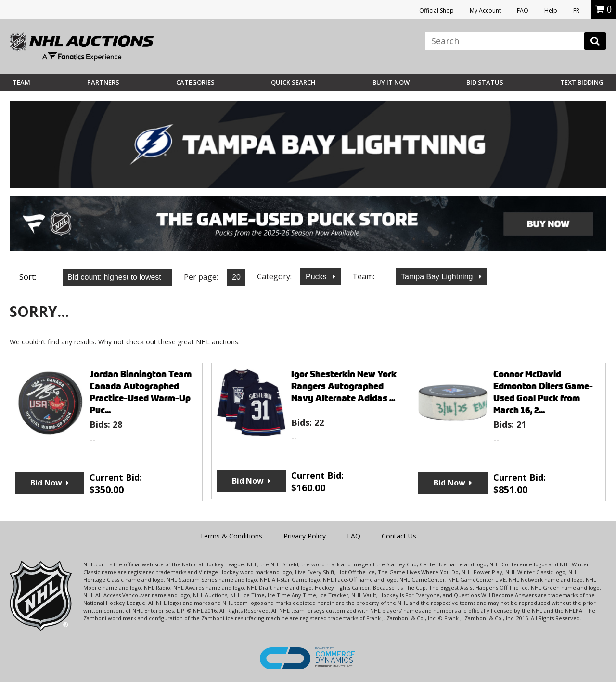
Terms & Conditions (231, 536)
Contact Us (399, 536)
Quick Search (293, 82)
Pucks (317, 277)
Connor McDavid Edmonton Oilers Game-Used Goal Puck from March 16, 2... (543, 392)
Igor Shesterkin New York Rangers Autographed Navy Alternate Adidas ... (344, 386)
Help (551, 10)
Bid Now (46, 483)
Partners (103, 82)
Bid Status (485, 82)
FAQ (523, 10)
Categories (195, 82)
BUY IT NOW (391, 82)
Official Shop (436, 10)
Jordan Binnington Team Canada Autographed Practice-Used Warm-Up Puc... (141, 392)
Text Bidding (582, 82)
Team (21, 82)
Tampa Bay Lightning (438, 277)
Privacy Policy (305, 536)
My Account (485, 10)
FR (576, 10)
